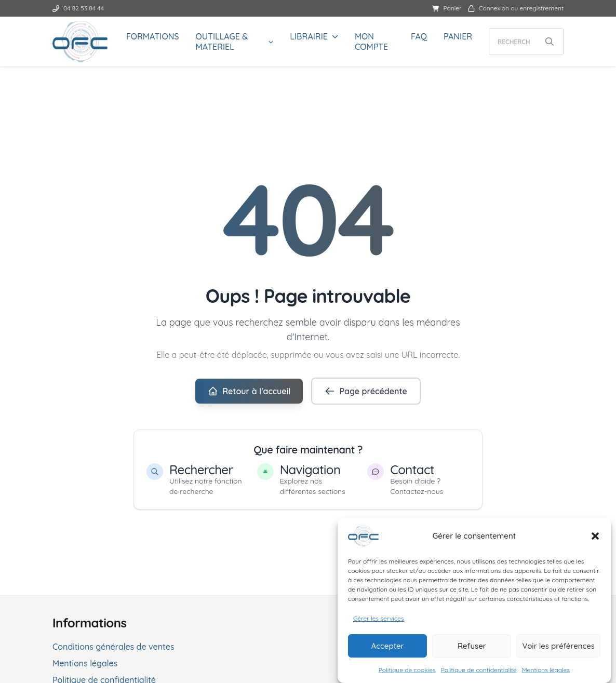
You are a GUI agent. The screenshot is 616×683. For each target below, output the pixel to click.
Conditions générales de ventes (113, 647)
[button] (595, 539)
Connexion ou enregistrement (516, 8)
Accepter (388, 648)
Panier (447, 8)
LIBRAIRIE (309, 36)
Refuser (472, 648)
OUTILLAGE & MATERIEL (222, 42)
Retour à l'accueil (249, 391)
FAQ (419, 36)
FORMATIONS (153, 36)
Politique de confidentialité (479, 672)
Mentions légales (546, 672)
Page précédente (366, 391)
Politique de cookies (407, 672)
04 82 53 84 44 (78, 8)
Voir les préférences (558, 648)
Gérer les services (379, 621)
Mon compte (371, 42)
